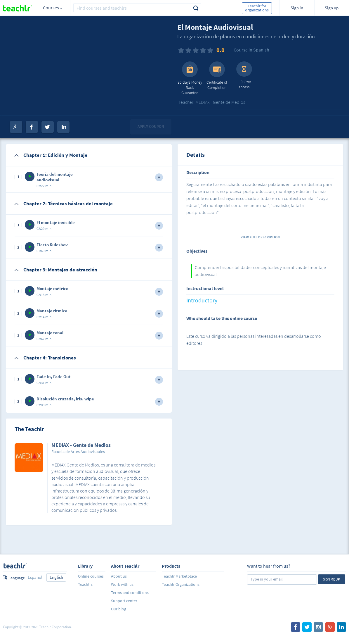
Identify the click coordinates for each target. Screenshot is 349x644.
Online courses (91, 576)
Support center (124, 601)
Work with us (122, 584)
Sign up (332, 8)
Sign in (297, 8)
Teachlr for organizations (257, 8)
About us (119, 576)
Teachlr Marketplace (179, 576)
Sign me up (331, 579)
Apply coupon (151, 126)
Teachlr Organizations (181, 584)
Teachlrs (85, 584)
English (56, 577)
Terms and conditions (130, 593)
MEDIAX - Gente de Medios (81, 445)
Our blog (119, 609)
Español (35, 577)
